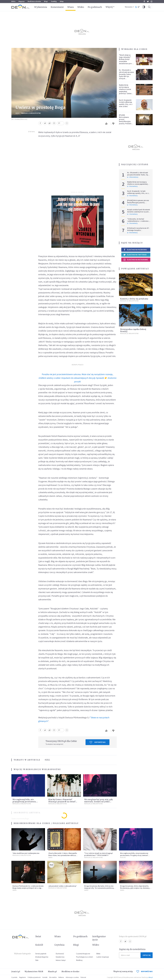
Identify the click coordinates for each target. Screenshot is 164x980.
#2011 (47, 760)
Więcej (109, 7)
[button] (144, 7)
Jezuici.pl (16, 972)
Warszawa (129, 7)
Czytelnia (59, 945)
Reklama (61, 977)
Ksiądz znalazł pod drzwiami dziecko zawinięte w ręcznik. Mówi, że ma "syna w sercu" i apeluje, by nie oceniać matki (139, 213)
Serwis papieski (41, 954)
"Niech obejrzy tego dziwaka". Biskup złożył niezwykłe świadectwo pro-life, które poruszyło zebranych (126, 62)
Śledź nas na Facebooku (135, 250)
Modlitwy (79, 960)
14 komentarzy (133, 177)
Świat (38, 936)
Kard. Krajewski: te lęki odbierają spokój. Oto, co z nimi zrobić (126, 103)
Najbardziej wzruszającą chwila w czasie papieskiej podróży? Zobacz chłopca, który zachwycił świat (126, 91)
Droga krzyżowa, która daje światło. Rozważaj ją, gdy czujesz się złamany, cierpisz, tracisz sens (135, 888)
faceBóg (54, 1)
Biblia (13, 1)
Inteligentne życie (99, 938)
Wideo (81, 7)
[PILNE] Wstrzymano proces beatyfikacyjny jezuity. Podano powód (125, 120)
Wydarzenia (41, 7)
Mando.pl (52, 972)
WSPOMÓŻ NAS (145, 971)
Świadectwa (60, 957)
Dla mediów (53, 977)
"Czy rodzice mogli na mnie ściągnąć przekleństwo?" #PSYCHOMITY (99, 854)
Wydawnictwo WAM (34, 972)
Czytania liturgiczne (83, 954)
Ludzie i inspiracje (103, 957)
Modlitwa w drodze (34, 1)
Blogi (46, 1)
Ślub (37, 960)
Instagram (151, 1)
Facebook (144, 1)
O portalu (14, 977)
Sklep (62, 1)
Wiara (70, 7)
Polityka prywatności (34, 977)
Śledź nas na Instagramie (136, 260)
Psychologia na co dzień (85, 957)
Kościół (123, 857)
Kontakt (45, 977)
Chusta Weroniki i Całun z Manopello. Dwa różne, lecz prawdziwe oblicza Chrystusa (63, 855)
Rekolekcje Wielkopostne (31, 113)
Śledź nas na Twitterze (135, 255)
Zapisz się (147, 955)
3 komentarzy (132, 223)
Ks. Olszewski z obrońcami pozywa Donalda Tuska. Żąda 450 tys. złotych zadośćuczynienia (126, 75)
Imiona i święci (61, 960)
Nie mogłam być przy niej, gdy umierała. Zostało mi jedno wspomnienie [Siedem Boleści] (99, 802)
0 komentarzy (132, 186)
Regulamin (22, 977)
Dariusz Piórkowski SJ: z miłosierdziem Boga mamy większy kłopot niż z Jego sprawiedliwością (28, 888)
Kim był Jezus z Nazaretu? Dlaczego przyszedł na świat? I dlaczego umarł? (62, 802)
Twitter (148, 1)
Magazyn (22, 1)
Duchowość (60, 954)
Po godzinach (95, 7)
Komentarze (57, 7)
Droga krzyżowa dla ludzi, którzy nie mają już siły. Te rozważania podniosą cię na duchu (99, 888)
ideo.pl (151, 977)
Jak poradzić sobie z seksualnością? (63, 886)
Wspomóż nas (98, 742)
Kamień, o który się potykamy (134, 299)
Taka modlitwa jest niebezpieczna (26, 853)
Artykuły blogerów (42, 957)
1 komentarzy (132, 214)
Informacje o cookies (72, 977)
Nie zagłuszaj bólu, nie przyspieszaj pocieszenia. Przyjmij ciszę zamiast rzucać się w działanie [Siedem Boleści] (135, 855)
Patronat (83, 977)
